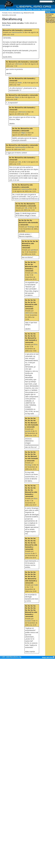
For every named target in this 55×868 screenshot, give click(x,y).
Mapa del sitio (48, 657)
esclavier (28, 621)
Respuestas (46, 9)
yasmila (33, 250)
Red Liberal (6, 25)
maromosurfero (17, 32)
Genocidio (37, 9)
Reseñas (29, 9)
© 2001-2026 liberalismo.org (11, 657)
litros (36, 344)
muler (36, 585)
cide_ (20, 162)
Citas (53, 9)
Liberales (11, 9)
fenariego (31, 227)
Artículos (4, 9)
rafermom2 (19, 64)
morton (28, 553)
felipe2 (17, 97)
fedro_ (20, 83)
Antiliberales (20, 9)
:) (38, 199)
